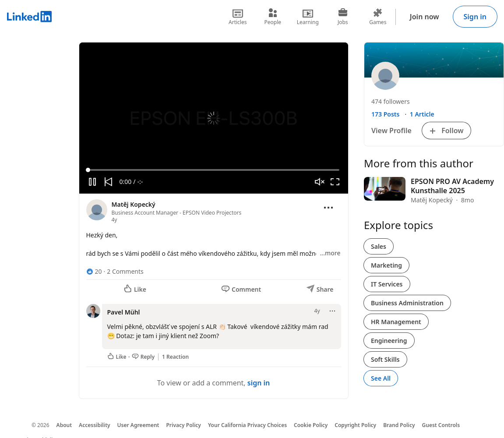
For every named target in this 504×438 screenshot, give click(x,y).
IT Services (387, 284)
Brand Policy (399, 425)
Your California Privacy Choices (247, 425)
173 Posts (385, 114)
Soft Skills (385, 359)
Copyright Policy (355, 425)
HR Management (396, 322)
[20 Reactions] (94, 271)
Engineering (389, 341)
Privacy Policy (183, 425)
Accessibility (95, 425)
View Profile (391, 131)
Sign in (475, 17)
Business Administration (407, 303)
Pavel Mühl (124, 312)
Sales (379, 246)
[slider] (214, 170)
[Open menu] (328, 208)
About (64, 425)
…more (330, 253)
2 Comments (125, 271)
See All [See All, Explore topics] (381, 378)
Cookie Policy (311, 425)
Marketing (386, 265)
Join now (425, 17)
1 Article (422, 114)
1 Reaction (175, 357)
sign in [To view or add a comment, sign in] (259, 383)
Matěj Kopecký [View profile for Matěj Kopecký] (134, 204)
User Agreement (138, 425)
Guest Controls (441, 425)
